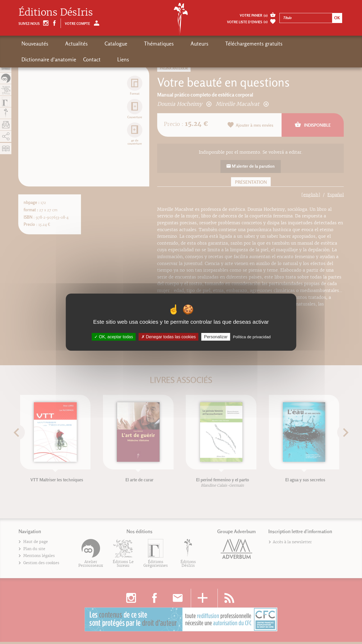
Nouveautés (35, 44)
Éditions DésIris (56, 12)
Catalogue (96, 44)
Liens (332, 44)
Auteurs (160, 44)
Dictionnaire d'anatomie (268, 44)
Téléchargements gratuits (205, 44)
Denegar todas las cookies (169, 337)
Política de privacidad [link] (252, 337)
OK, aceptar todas (114, 337)
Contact (311, 44)
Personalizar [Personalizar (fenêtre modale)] (216, 337)
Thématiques (130, 44)
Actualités (67, 44)
